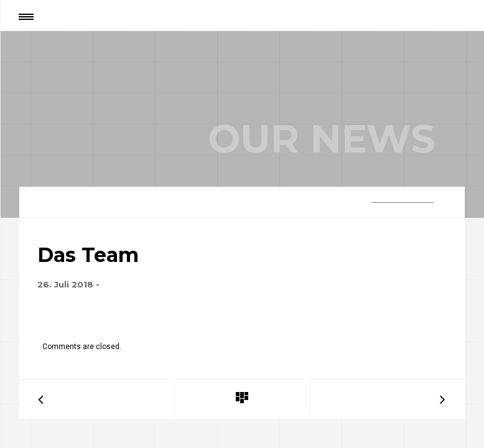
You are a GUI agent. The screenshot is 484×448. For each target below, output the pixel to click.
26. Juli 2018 (65, 284)
